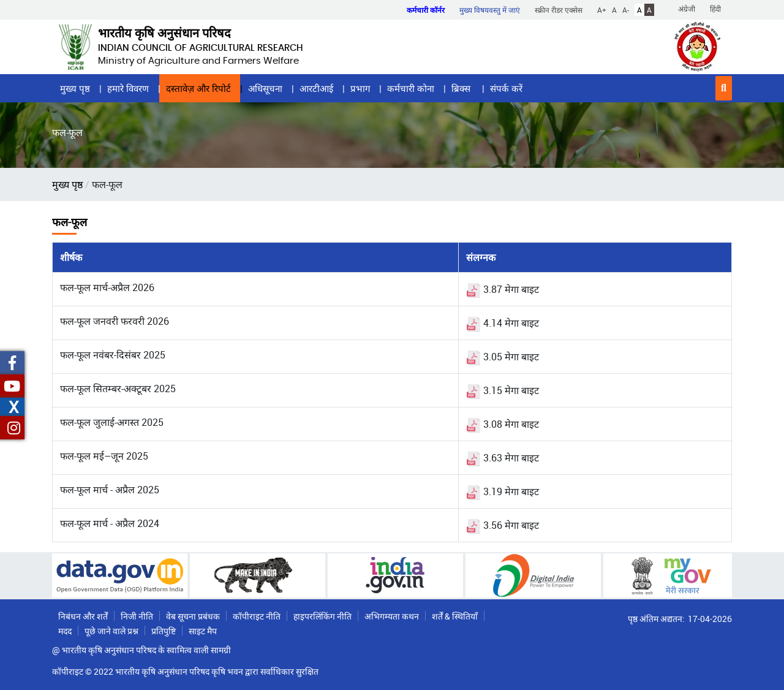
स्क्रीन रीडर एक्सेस (559, 10)
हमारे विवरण (128, 88)
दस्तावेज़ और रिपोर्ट (198, 88)
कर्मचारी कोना (411, 88)
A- (626, 10)
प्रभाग (360, 88)
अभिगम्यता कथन (392, 616)
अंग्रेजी (687, 9)
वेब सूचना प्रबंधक (193, 616)
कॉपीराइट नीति (257, 616)
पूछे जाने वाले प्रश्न (111, 631)
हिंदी (715, 9)
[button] (724, 88)
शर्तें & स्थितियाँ (455, 616)
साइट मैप (203, 631)
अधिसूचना (265, 88)
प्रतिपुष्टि (164, 631)
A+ (602, 10)
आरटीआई (316, 88)
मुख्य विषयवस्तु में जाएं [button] (490, 10)
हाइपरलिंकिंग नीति (322, 616)
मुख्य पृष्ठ (75, 88)
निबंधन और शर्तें (83, 616)
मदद (65, 631)
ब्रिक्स (462, 88)
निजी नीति (137, 616)
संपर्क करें (506, 88)
